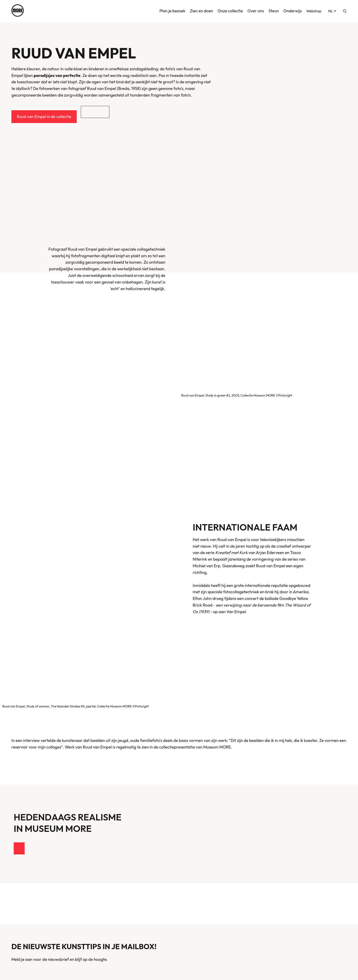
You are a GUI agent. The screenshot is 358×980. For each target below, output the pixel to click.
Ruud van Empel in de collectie (44, 117)
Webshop (314, 11)
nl (333, 11)
